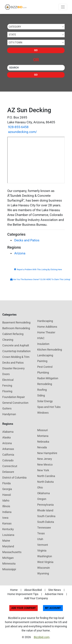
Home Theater (46, 332)
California (8, 455)
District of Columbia (14, 478)
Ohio (40, 487)
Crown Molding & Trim (16, 357)
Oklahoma (44, 493)
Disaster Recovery (13, 368)
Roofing (42, 390)
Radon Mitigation (48, 378)
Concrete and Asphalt (16, 345)
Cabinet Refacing (13, 334)
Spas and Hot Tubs (49, 407)
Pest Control (45, 367)
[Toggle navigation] (63, 7)
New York (43, 470)
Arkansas (8, 449)
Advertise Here (54, 594)
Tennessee (44, 528)
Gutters (7, 408)
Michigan (8, 558)
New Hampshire (47, 453)
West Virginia (45, 562)
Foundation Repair (14, 397)
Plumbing (43, 373)
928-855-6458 (18, 127)
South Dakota (46, 522)
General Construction (15, 403)
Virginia (42, 551)
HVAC (41, 338)
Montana (43, 436)
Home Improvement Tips (23, 594)
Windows (43, 413)
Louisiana (8, 535)
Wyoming (43, 573)
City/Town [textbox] (15, 43)
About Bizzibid (33, 590)
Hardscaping (45, 321)
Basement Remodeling (16, 322)
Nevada (42, 447)
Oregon (42, 499)
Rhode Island (45, 510)
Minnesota (9, 564)
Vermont (43, 545)
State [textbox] (12, 35)
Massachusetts (12, 552)
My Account (53, 608)
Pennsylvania (45, 505)
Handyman (9, 414)
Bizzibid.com (42, 637)
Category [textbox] (15, 27)
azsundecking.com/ (22, 132)
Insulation (43, 344)
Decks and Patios (27, 240)
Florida (7, 483)
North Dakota (45, 482)
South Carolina (46, 516)
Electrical (8, 380)
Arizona (20, 253)
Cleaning (8, 340)
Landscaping (45, 355)
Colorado (8, 460)
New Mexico (45, 465)
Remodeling (45, 384)
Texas (41, 533)
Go (36, 50)
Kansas (7, 523)
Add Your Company (36, 598)
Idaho (6, 500)
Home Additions (47, 327)
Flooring (7, 391)
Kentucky (8, 529)
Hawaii (7, 495)
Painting (42, 361)
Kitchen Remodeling (50, 350)
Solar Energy (45, 401)
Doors (6, 374)
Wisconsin (44, 568)
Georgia (7, 489)
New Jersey (45, 459)
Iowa (5, 518)
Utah (40, 539)
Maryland (8, 546)
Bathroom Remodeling (16, 328)
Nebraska (43, 442)
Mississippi (9, 569)
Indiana (7, 512)
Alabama (8, 432)
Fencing (7, 386)
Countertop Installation (16, 351)
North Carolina (46, 476)
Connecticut (10, 466)
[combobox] (36, 27)
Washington (45, 556)
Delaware (8, 472)
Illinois (6, 506)
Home (14, 590)
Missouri (43, 430)
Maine (6, 541)
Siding (41, 395)
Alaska (7, 437)
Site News (55, 590)
